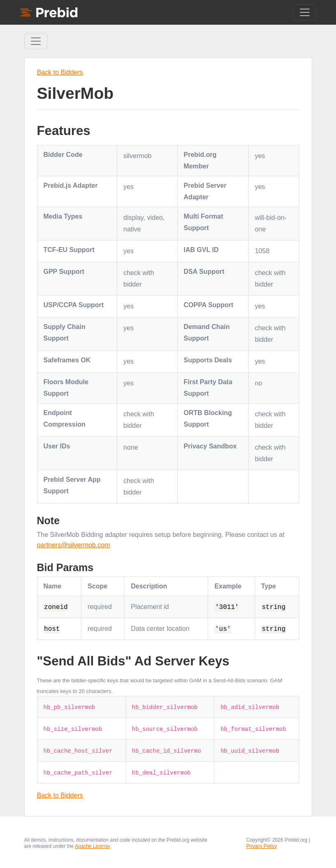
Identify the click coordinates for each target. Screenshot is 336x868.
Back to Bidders (60, 72)
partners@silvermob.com (74, 545)
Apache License (92, 846)
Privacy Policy (262, 846)
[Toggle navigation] (305, 12)
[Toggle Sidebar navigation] (36, 41)
